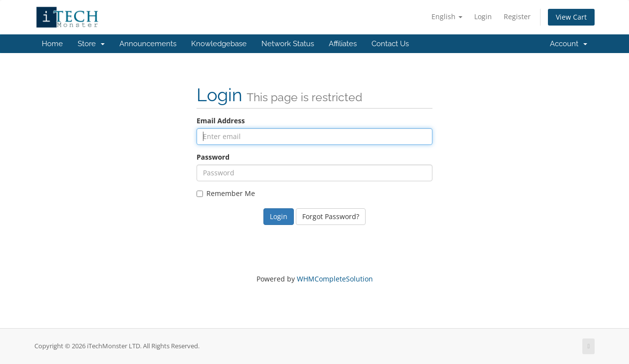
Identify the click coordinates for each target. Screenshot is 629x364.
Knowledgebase (219, 44)
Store (91, 44)
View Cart (571, 17)
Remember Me (226, 193)
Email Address (221, 121)
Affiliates (343, 44)
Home (52, 44)
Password (213, 157)
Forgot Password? (331, 216)
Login (483, 16)
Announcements (148, 44)
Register (517, 16)
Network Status (288, 44)
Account (569, 44)
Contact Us (390, 44)
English (447, 16)
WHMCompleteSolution (335, 279)
